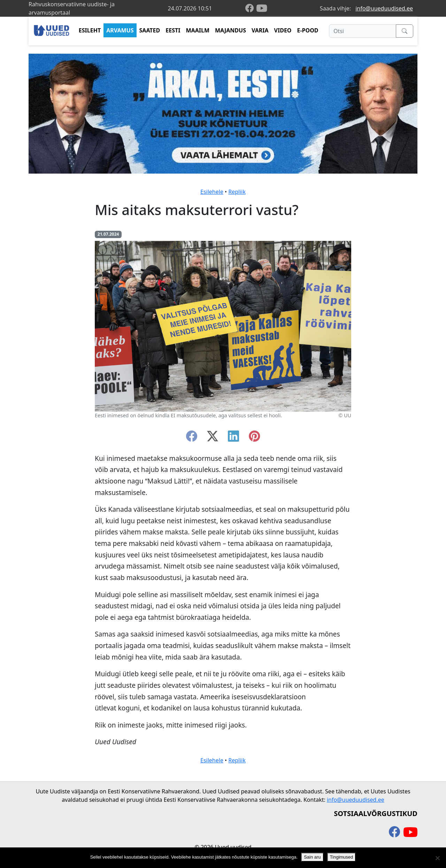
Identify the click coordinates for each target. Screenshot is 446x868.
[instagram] (254, 438)
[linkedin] (233, 438)
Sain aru (312, 857)
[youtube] (262, 8)
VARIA (260, 30)
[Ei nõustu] (437, 858)
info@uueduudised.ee (384, 8)
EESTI (173, 30)
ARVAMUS (120, 30)
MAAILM (198, 30)
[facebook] (251, 9)
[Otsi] (363, 31)
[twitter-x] (213, 438)
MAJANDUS (230, 30)
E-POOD (308, 30)
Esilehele (212, 192)
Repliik (237, 192)
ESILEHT (90, 30)
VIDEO (283, 30)
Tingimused (342, 857)
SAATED (150, 30)
